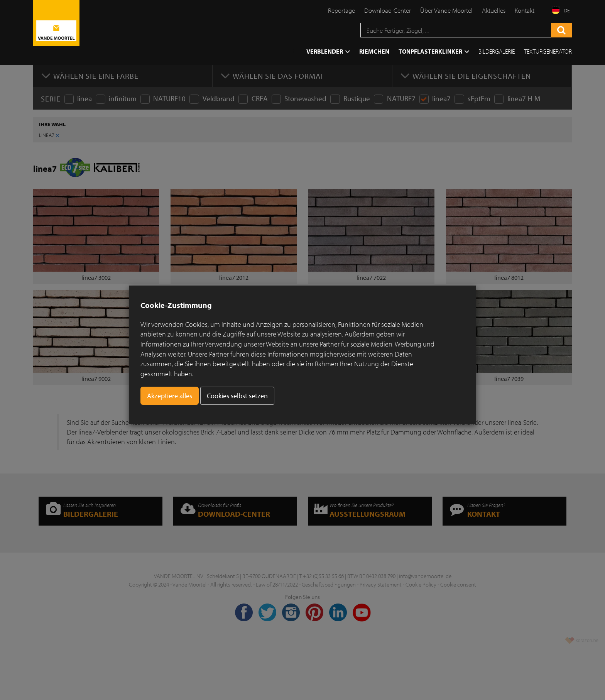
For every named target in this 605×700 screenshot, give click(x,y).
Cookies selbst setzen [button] (237, 396)
